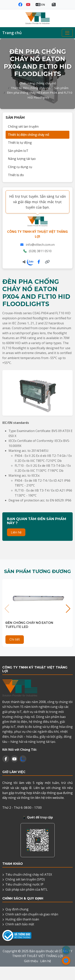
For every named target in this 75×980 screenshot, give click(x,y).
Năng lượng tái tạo (22, 159)
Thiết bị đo (16, 175)
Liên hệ (16, 532)
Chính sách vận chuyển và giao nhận (32, 914)
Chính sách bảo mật (20, 924)
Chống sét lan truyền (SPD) (25, 879)
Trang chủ (12, 33)
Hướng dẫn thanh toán (22, 919)
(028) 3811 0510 (40, 251)
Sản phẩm (61, 88)
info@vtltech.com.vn (40, 245)
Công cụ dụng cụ (20, 167)
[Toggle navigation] (67, 33)
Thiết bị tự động (20, 143)
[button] (68, 609)
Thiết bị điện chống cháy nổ (30, 88)
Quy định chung (17, 909)
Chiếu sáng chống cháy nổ (38, 83)
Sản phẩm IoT (18, 151)
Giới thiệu (31, 961)
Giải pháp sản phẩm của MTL (27, 889)
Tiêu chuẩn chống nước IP (24, 884)
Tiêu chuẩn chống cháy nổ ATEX (29, 874)
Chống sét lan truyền (23, 126)
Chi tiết (15, 639)
